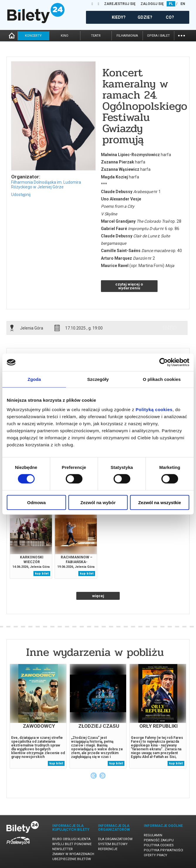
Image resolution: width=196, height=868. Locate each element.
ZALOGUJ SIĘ (152, 4)
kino (65, 36)
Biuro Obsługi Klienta (71, 839)
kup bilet (42, 574)
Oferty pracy (156, 855)
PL (171, 4)
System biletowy (113, 844)
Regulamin (153, 835)
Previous (94, 776)
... (181, 35)
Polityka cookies (159, 845)
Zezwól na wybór (98, 502)
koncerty (33, 36)
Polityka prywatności (163, 850)
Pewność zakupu (159, 840)
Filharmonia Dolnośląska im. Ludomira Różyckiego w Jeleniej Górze (46, 185)
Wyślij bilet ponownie (72, 844)
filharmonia (127, 36)
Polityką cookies (154, 409)
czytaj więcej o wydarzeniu (129, 286)
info (170, 328)
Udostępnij (21, 195)
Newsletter (62, 849)
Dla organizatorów (115, 839)
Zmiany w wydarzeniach (73, 854)
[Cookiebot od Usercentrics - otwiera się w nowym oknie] (164, 362)
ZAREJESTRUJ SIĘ (120, 4)
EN (183, 4)
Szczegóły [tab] (98, 379)
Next (102, 776)
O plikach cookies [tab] (162, 379)
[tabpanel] (38, 716)
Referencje (108, 849)
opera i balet (158, 36)
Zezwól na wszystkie (160, 502)
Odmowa (37, 502)
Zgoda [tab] (34, 379)
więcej (98, 596)
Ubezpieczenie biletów (72, 859)
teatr (96, 36)
